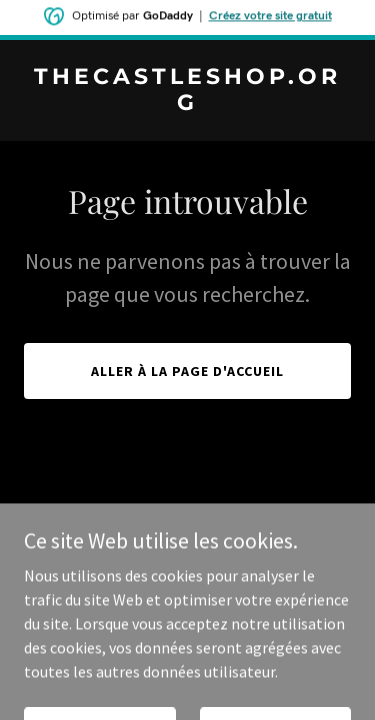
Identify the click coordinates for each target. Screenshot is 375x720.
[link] (187, 104)
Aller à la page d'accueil (187, 371)
